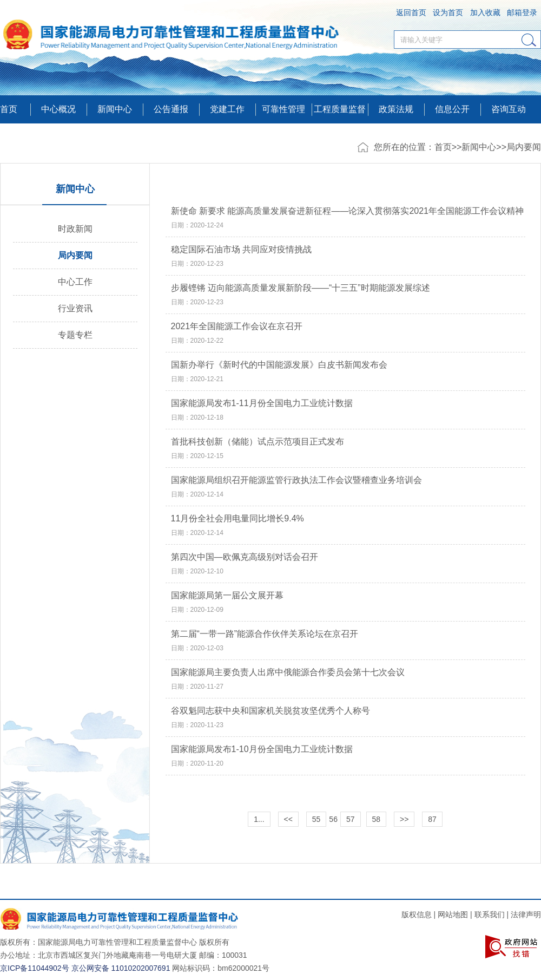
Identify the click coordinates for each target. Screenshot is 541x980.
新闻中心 (479, 147)
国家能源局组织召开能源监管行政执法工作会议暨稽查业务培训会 (296, 480)
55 (316, 819)
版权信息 (417, 914)
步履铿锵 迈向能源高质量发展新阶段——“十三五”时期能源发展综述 (301, 288)
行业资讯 (75, 308)
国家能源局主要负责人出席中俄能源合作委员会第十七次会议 (288, 672)
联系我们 (490, 914)
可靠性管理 (283, 109)
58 (377, 819)
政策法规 (396, 109)
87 (432, 819)
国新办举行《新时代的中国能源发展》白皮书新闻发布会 (279, 365)
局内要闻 (524, 147)
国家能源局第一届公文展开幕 (227, 596)
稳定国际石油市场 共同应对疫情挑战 (241, 250)
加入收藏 (485, 12)
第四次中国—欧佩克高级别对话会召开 (245, 557)
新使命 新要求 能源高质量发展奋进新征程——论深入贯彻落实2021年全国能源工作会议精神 (347, 211)
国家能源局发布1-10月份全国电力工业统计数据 (262, 749)
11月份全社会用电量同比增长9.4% (237, 519)
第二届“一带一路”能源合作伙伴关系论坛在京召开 (265, 634)
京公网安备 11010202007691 (121, 968)
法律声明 (526, 914)
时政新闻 (75, 229)
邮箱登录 (522, 12)
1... (259, 819)
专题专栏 (75, 335)
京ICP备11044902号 (35, 968)
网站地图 (453, 914)
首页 (9, 109)
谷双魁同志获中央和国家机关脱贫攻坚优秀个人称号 (270, 711)
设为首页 (448, 12)
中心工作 (75, 282)
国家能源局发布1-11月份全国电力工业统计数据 (262, 403)
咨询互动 (509, 109)
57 (351, 819)
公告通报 (171, 109)
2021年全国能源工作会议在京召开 (237, 326)
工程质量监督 (340, 109)
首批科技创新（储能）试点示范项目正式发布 (258, 442)
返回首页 (411, 12)
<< (288, 819)
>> (404, 819)
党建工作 (227, 109)
